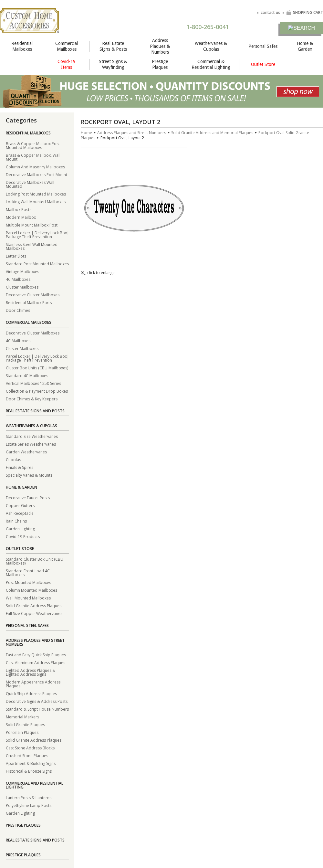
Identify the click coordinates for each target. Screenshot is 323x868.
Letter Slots (16, 256)
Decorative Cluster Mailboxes (33, 295)
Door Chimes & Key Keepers (32, 399)
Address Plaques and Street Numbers (35, 642)
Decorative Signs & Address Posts (37, 701)
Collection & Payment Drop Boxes (37, 391)
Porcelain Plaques (22, 732)
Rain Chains (16, 521)
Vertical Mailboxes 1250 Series (33, 383)
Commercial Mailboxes (67, 46)
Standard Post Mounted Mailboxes (37, 264)
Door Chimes (18, 310)
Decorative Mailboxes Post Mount (36, 174)
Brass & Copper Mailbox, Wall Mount (33, 157)
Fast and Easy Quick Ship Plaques (36, 655)
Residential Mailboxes (22, 46)
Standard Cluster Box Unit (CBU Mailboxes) (35, 561)
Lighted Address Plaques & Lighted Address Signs (31, 672)
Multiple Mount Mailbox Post (32, 225)
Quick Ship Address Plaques (31, 693)
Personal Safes (263, 46)
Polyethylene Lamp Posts (29, 805)
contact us (270, 12)
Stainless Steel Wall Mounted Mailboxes (32, 246)
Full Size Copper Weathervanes (34, 613)
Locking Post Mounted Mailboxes (36, 194)
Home (86, 133)
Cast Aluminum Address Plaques (36, 662)
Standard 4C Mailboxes (27, 375)
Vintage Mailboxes (22, 271)
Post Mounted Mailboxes (28, 582)
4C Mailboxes (18, 279)
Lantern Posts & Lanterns (29, 797)
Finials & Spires (20, 467)
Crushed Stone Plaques (27, 755)
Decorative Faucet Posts (28, 498)
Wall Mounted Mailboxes (28, 598)
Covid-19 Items (67, 64)
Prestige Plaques (160, 64)
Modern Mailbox (21, 217)
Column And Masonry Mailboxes (35, 167)
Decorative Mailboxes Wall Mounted (30, 184)
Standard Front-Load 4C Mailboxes (28, 572)
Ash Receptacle (20, 513)
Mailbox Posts (19, 209)
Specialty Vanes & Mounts (29, 475)
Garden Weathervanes (26, 452)
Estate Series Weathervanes (31, 444)
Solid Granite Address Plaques (34, 605)
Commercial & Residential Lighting (211, 64)
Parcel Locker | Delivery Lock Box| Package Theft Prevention (37, 234)
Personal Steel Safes (27, 625)
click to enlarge (98, 273)
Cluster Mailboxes (22, 287)
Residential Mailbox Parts (29, 302)
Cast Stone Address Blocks (30, 748)
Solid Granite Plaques (25, 724)
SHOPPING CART (305, 12)
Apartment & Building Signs (31, 763)
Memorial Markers (22, 717)
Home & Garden (305, 46)
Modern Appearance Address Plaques (33, 684)
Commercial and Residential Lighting (35, 785)
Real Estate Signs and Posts (35, 411)
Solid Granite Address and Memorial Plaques (212, 133)
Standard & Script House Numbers (37, 709)
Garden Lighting (20, 529)
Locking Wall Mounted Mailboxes (36, 201)
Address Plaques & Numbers (160, 46)
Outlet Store (263, 64)
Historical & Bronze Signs (29, 771)
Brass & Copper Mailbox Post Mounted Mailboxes (33, 145)
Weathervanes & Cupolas (211, 46)
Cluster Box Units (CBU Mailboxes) (37, 368)
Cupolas (13, 459)
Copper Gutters (20, 505)
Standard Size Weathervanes (32, 436)
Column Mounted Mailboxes (31, 590)
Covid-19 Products (23, 536)
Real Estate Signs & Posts (113, 46)
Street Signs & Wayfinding (113, 64)
